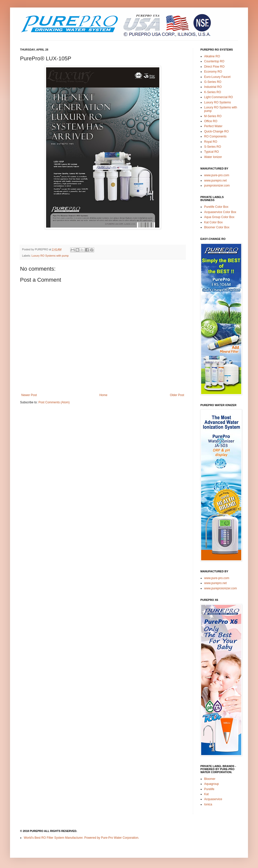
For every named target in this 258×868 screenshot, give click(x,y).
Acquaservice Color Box (220, 212)
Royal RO (211, 142)
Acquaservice (213, 799)
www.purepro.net (215, 181)
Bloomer (210, 779)
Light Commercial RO (219, 97)
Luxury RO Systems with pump (50, 256)
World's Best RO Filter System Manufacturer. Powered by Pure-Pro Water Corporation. (81, 838)
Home (103, 395)
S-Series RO (213, 147)
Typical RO (212, 152)
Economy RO (213, 72)
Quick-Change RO (216, 131)
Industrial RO (213, 87)
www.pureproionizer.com (221, 588)
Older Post (177, 395)
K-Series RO (213, 92)
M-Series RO (213, 116)
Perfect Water (213, 126)
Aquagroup (212, 784)
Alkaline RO (212, 56)
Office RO (211, 121)
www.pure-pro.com (217, 175)
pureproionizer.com (217, 186)
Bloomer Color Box (217, 227)
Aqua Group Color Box (219, 217)
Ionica (208, 804)
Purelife (209, 789)
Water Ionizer (213, 157)
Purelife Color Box (216, 207)
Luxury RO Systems (218, 102)
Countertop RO (214, 61)
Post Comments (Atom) (54, 402)
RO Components (215, 136)
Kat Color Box (213, 222)
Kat (206, 794)
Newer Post (29, 395)
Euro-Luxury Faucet (217, 77)
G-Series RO (213, 82)
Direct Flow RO (214, 67)
